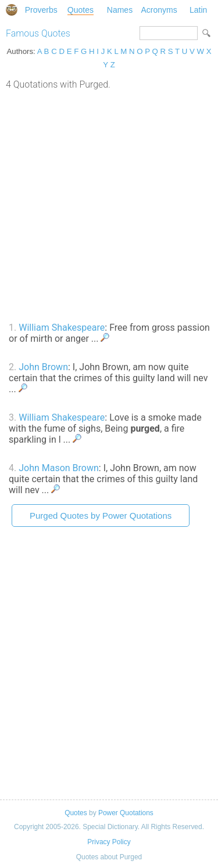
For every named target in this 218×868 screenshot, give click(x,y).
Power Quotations (126, 813)
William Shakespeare (62, 328)
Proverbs (41, 10)
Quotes (81, 10)
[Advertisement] (109, 205)
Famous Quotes (38, 33)
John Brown (43, 367)
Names (120, 10)
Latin (198, 10)
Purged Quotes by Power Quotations (101, 516)
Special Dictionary (12, 10)
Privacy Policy (109, 842)
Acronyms (159, 10)
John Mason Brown (59, 468)
